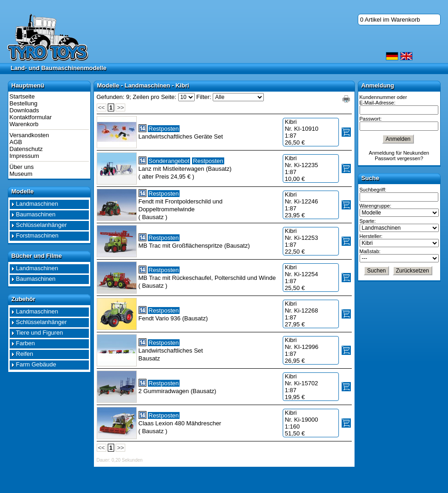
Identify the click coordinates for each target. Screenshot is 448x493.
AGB (16, 142)
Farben (26, 343)
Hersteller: (371, 236)
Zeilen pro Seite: (154, 97)
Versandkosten (29, 135)
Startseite (22, 96)
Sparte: (368, 221)
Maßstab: (370, 251)
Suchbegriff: (373, 190)
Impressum (24, 156)
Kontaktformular (31, 117)
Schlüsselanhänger (42, 225)
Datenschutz (26, 149)
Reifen (25, 354)
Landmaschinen (37, 204)
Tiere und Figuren (40, 333)
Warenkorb (24, 124)
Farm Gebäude (36, 364)
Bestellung (24, 103)
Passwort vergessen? (399, 158)
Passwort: (371, 119)
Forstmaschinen (37, 235)
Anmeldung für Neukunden (399, 153)
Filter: (204, 97)
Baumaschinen (36, 214)
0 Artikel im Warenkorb (390, 20)
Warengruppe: (375, 206)
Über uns (22, 167)
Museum (21, 174)
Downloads (24, 110)
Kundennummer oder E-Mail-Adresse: (383, 100)
